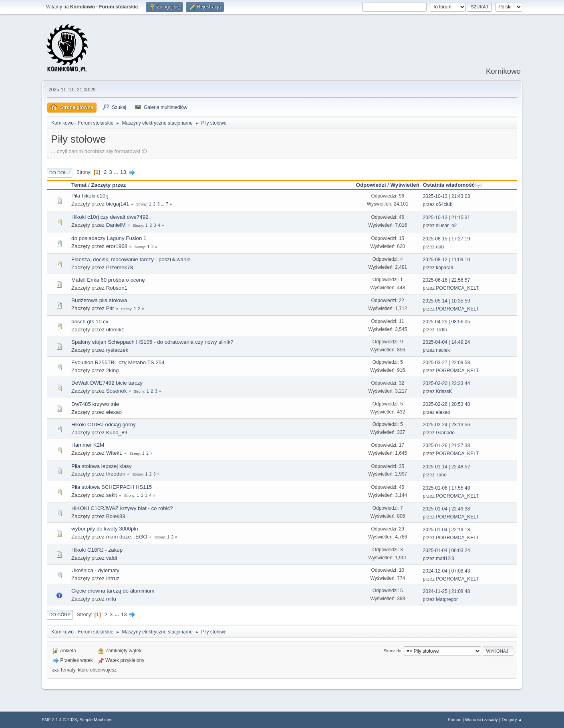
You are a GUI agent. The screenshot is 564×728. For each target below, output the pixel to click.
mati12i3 (445, 559)
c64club (444, 204)
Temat (79, 185)
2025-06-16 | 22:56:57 (447, 280)
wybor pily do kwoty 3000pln (105, 529)
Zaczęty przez (108, 185)
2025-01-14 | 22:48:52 (447, 467)
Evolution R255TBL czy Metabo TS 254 (118, 362)
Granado (445, 433)
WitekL (114, 453)
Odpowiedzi (371, 185)
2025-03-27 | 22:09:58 (447, 363)
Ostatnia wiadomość (453, 185)
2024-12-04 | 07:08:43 (447, 571)
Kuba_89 (117, 433)
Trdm (441, 330)
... (117, 172)
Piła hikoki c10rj (90, 196)
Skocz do (392, 651)
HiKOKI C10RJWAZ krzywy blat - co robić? (122, 508)
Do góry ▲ (512, 720)
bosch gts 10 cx (90, 322)
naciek (443, 350)
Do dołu (59, 173)
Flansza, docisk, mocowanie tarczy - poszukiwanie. (132, 259)
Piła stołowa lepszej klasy (101, 466)
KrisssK (444, 391)
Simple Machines (96, 720)
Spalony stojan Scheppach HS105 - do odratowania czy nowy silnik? (152, 342)
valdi (112, 558)
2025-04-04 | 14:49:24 (447, 342)
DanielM (116, 225)
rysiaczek (117, 350)
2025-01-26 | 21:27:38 (447, 446)
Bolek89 (116, 516)
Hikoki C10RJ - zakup (97, 550)
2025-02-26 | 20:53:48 (447, 404)
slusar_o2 (446, 226)
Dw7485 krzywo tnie (95, 404)
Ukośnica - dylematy (95, 570)
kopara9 (444, 268)
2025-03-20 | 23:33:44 (447, 383)
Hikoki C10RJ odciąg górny (104, 424)
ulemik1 (115, 330)
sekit (112, 495)
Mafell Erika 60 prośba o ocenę (108, 280)
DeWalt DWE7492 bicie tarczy (107, 383)
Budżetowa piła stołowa (99, 300)
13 (123, 172)
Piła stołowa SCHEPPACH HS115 (112, 487)
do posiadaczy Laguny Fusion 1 (109, 238)
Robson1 (117, 288)
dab (440, 247)
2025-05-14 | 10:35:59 (447, 301)
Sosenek (117, 391)
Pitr (110, 308)
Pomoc (455, 720)
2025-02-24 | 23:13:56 (447, 425)
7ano (441, 475)
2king (113, 370)
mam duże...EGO (127, 537)
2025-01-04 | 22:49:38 (447, 509)
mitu (111, 599)
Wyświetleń (405, 185)
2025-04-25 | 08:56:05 (447, 322)
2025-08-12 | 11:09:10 (447, 260)
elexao (114, 412)
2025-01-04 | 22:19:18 (447, 530)
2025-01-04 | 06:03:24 (447, 551)
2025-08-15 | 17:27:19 (447, 239)
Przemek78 (120, 267)
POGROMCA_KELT (457, 288)
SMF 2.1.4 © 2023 (59, 720)
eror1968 (117, 246)
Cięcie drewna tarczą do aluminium (113, 591)
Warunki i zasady (481, 720)
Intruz (113, 578)
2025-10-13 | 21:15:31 (447, 218)
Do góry (60, 615)
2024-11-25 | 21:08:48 (447, 591)
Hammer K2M (88, 445)
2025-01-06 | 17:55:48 (447, 488)
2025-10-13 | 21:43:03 (447, 196)
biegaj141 (118, 204)
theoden (116, 474)
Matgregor (447, 599)
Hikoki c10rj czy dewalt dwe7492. (111, 217)
